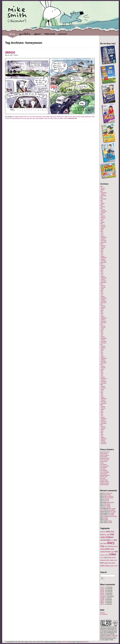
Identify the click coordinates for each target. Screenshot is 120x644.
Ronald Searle (104, 480)
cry (112, 540)
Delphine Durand (105, 458)
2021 (102, 200)
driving (58, 117)
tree (49, 118)
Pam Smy (103, 478)
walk (102, 566)
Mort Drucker (104, 477)
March (102, 190)
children (109, 537)
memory (103, 555)
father (112, 549)
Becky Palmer (104, 454)
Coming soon (109, 493)
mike (93, 117)
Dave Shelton (104, 457)
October (103, 194)
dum (62, 117)
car (28, 117)
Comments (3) (72, 118)
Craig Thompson (105, 455)
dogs (106, 546)
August (103, 204)
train (109, 563)
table (106, 563)
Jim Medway (104, 468)
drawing (110, 546)
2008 (102, 405)
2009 (102, 385)
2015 (102, 264)
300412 (102, 595)
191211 (102, 587)
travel (113, 563)
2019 (102, 208)
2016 (102, 244)
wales (61, 118)
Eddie (106, 518)
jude (112, 552)
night (105, 557)
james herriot (76, 117)
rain (107, 560)
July (102, 235)
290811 (102, 601)
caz (31, 117)
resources (50, 35)
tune (55, 118)
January (103, 188)
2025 (102, 191)
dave (105, 543)
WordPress (86, 642)
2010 (102, 365)
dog (51, 117)
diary (44, 117)
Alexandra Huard (105, 452)
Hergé (102, 463)
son (102, 563)
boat (102, 535)
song (45, 118)
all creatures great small (19, 117)
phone (114, 558)
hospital (103, 552)
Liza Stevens (104, 474)
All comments (104, 614)
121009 (102, 600)
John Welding (104, 471)
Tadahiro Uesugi (105, 483)
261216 (102, 593)
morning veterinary (15, 118)
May (102, 202)
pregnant (103, 560)
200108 (102, 590)
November (104, 241)
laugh (83, 117)
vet (58, 118)
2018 (102, 214)
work (116, 566)
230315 (102, 592)
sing (37, 118)
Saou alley (108, 495)
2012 (102, 324)
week (65, 118)
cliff (33, 117)
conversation (106, 540)
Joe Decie (103, 469)
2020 (102, 205)
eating (102, 549)
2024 (102, 197)
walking (107, 566)
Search (104, 572)
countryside (38, 117)
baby (108, 532)
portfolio (25, 35)
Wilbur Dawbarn (104, 485)
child (102, 537)
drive (54, 117)
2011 (102, 344)
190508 (102, 598)
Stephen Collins (104, 482)
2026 (102, 187)
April (102, 230)
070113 (102, 589)
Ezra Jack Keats (105, 460)
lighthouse (88, 117)
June (102, 233)
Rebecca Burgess (105, 516)
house (70, 117)
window (112, 566)
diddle (48, 117)
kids (116, 551)
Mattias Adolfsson (105, 475)
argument (103, 532)
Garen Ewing (104, 461)
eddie (66, 117)
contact (62, 35)
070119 (107, 499)
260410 (10, 52)
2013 (102, 304)
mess (107, 555)
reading (111, 560)
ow (25, 118)
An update (111, 502)
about (37, 35)
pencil (109, 558)
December (104, 196)
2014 (102, 284)
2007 (102, 425)
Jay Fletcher (103, 464)
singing (41, 118)
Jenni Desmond (104, 466)
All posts (102, 613)
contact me (64, 642)
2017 (102, 224)
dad (115, 540)
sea (31, 118)
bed (112, 532)
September (104, 193)
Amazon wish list (112, 637)
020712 (102, 604)
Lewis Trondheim (105, 472)
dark (102, 543)
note (22, 118)
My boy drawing (109, 496)
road (28, 118)
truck (52, 118)
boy (105, 535)
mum (102, 557)
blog (12, 35)
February (103, 218)
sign (34, 118)
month (7, 118)
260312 (102, 603)
